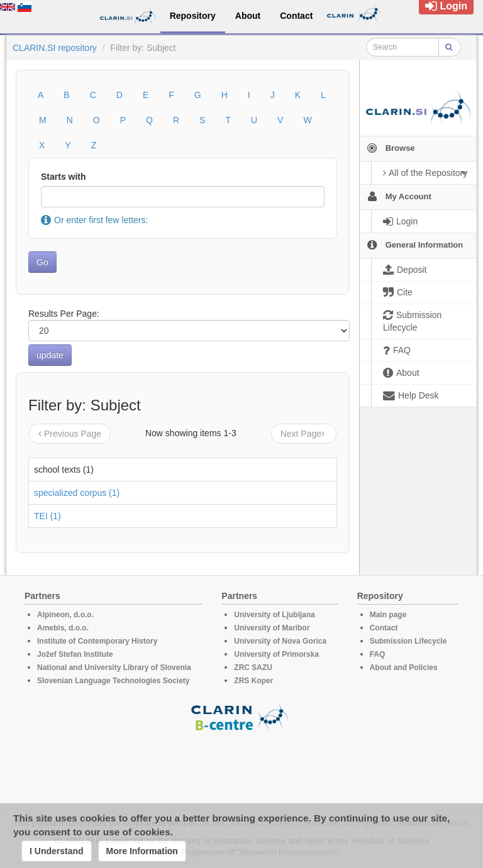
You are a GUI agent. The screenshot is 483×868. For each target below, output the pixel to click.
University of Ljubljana (275, 615)
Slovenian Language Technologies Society (114, 681)
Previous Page (70, 434)
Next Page (304, 434)
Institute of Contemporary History (97, 641)
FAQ (378, 654)
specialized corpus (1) (77, 493)
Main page (388, 615)
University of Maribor (272, 628)
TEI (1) (47, 516)
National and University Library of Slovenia (114, 667)
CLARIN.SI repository (55, 48)
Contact (384, 628)
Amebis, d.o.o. (63, 628)
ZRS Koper (253, 681)
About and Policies (404, 667)
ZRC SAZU (253, 667)
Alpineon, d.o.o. (65, 615)
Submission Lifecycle (408, 641)
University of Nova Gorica (280, 641)
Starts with (64, 177)
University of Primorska (276, 654)
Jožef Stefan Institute (75, 654)
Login (446, 6)
